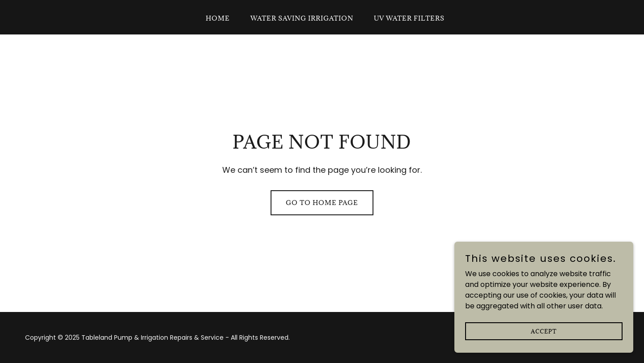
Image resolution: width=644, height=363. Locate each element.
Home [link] (218, 18)
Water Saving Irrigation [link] (302, 18)
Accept (544, 349)
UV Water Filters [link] (409, 18)
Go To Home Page (322, 203)
